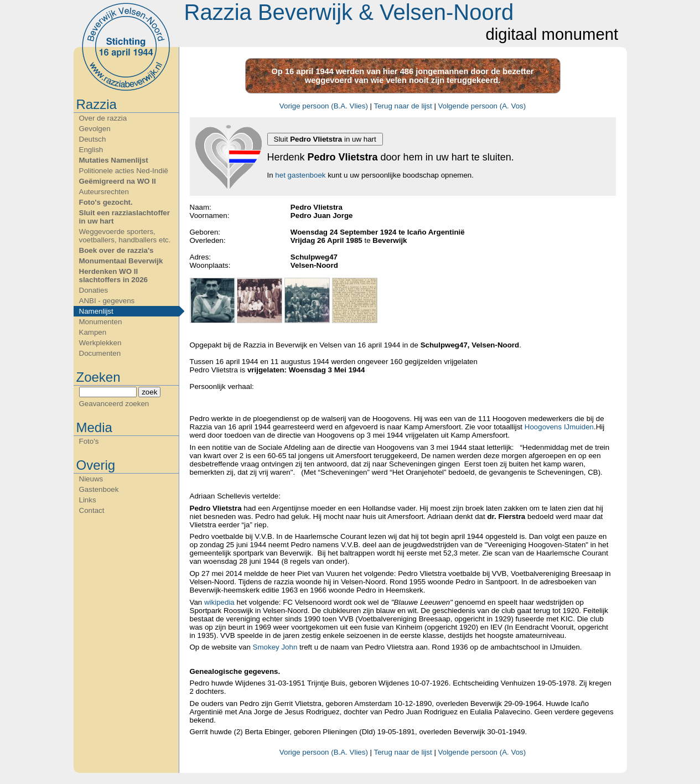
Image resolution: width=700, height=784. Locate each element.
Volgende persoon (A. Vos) (482, 106)
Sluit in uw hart (325, 139)
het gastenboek (300, 175)
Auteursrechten (104, 192)
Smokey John (276, 647)
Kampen (93, 332)
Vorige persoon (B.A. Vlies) (324, 106)
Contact (92, 510)
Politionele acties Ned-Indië (124, 171)
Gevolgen (95, 129)
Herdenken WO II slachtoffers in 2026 (113, 276)
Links (88, 500)
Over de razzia (103, 118)
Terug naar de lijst (403, 106)
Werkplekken (100, 343)
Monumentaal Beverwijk (121, 261)
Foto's (89, 441)
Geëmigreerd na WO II (118, 181)
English (91, 150)
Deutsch (93, 139)
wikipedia (221, 602)
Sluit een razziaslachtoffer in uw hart (125, 217)
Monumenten (101, 322)
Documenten (100, 353)
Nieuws (91, 479)
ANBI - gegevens (107, 301)
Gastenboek (99, 489)
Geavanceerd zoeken (114, 404)
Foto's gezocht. (106, 202)
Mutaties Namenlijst (114, 160)
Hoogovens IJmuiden (559, 427)
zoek (149, 392)
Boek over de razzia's (116, 250)
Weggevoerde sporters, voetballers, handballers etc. (125, 236)
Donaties (94, 290)
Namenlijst (96, 311)
